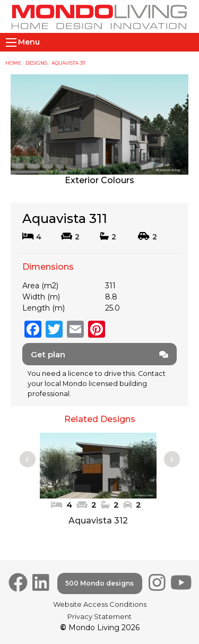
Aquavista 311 (68, 63)
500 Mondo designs (99, 583)
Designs (36, 63)
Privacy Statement (99, 616)
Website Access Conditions (100, 604)
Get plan (99, 354)
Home (13, 63)
